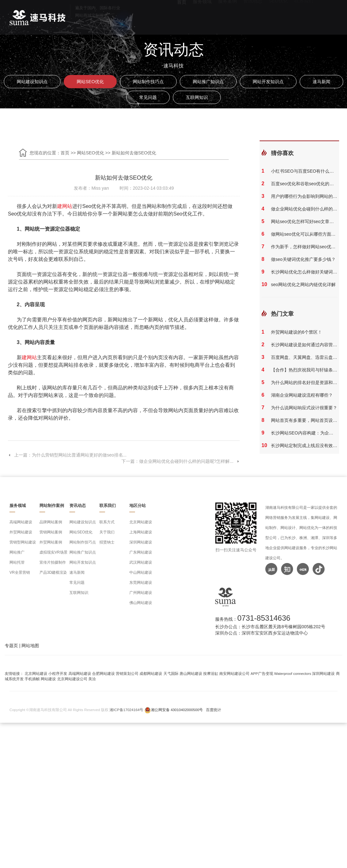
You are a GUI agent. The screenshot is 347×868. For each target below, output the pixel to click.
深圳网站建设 (141, 542)
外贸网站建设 (21, 532)
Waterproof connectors (293, 673)
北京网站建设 (141, 522)
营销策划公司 (127, 673)
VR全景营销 (20, 572)
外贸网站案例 (51, 542)
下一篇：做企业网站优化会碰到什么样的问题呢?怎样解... (181, 461)
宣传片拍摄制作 (53, 562)
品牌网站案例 (51, 522)
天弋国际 (171, 673)
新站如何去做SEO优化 (134, 153)
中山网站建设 (141, 572)
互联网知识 (197, 97)
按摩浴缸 (211, 673)
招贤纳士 (107, 542)
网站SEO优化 (90, 82)
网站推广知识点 (208, 82)
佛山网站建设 (141, 603)
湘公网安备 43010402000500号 (177, 710)
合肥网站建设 (103, 673)
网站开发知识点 (268, 82)
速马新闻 (321, 82)
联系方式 (107, 522)
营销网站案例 (51, 532)
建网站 (65, 206)
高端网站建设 (21, 522)
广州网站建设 (141, 593)
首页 (182, 16)
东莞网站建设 (141, 583)
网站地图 (30, 646)
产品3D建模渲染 (53, 572)
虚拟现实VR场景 (53, 552)
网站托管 (17, 562)
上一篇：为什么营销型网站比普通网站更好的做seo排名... (67, 455)
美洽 (92, 679)
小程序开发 (58, 673)
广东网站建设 (141, 552)
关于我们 (107, 532)
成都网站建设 (151, 673)
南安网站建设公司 (234, 673)
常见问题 (148, 97)
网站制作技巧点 (148, 82)
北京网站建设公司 (72, 679)
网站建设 (48, 679)
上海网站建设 (141, 532)
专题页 (11, 646)
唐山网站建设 (191, 673)
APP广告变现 (262, 673)
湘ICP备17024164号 (126, 710)
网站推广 (17, 552)
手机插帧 (32, 679)
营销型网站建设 (23, 542)
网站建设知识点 (32, 82)
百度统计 (214, 710)
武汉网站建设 (141, 562)
